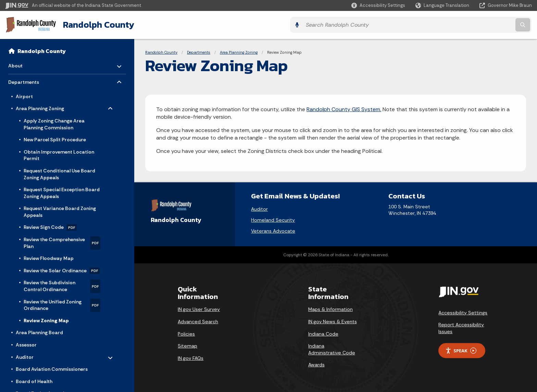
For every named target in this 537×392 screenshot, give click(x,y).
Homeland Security (273, 219)
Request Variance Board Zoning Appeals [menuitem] (60, 211)
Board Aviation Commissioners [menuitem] (52, 368)
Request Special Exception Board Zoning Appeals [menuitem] (62, 192)
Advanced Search (198, 321)
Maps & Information (330, 309)
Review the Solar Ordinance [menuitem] (62, 270)
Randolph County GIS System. (344, 108)
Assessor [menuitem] (26, 344)
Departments (199, 51)
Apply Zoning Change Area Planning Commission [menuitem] (54, 123)
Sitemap (188, 345)
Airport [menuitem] (24, 95)
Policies (186, 333)
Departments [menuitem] (28, 80)
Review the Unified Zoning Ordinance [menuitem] (62, 304)
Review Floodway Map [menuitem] (49, 257)
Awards (316, 364)
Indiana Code (323, 333)
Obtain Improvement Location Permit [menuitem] (59, 154)
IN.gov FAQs (191, 357)
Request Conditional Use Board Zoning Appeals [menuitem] (59, 173)
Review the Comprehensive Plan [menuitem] (62, 242)
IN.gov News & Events (333, 321)
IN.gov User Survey (199, 309)
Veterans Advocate (273, 230)
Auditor (259, 208)
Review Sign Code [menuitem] (50, 226)
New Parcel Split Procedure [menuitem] (55, 139)
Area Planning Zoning (239, 51)
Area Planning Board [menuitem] (39, 331)
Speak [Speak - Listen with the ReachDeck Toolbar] (461, 350)
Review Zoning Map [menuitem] (46, 319)
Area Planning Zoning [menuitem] (40, 106)
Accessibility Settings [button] (463, 312)
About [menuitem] (28, 63)
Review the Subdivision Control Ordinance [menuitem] (62, 285)
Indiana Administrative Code (332, 349)
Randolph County (96, 24)
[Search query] (467, 24)
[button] (378, 5)
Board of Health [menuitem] (34, 380)
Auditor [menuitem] (36, 354)
